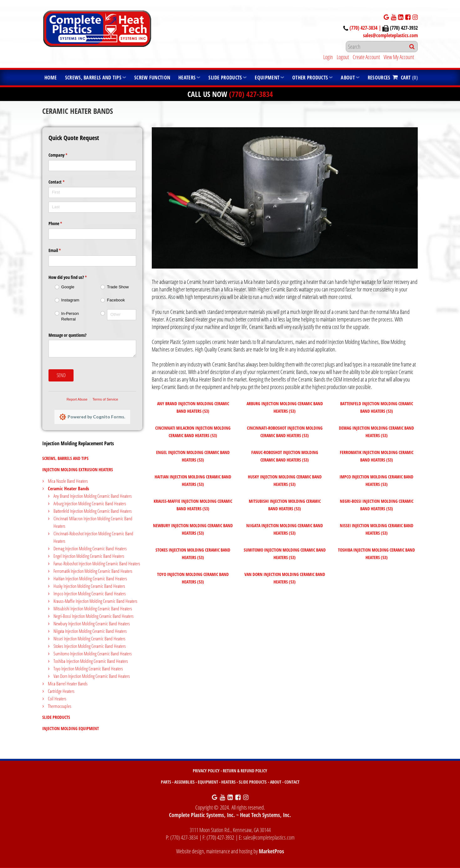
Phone (63, 224)
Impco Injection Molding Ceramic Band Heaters (90, 593)
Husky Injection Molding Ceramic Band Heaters (89, 586)
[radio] (69, 287)
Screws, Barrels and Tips (93, 78)
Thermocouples (60, 706)
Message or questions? (67, 335)
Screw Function (152, 78)
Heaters (187, 78)
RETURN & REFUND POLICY (245, 771)
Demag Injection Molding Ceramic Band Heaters (90, 548)
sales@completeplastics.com (390, 35)
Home (51, 78)
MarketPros (271, 851)
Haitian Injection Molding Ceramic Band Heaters (90, 578)
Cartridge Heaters (61, 691)
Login (328, 57)
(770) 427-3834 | (366, 28)
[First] (92, 192)
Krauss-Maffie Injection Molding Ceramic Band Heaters (95, 601)
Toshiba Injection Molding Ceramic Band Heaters (91, 661)
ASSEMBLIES (184, 782)
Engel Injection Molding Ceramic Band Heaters (89, 556)
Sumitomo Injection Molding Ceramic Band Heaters (93, 654)
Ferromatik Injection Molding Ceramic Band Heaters (93, 571)
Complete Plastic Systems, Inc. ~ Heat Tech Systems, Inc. (230, 815)
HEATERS (228, 782)
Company (65, 155)
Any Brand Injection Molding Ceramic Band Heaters (93, 496)
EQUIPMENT (208, 782)
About (348, 78)
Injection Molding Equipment (71, 728)
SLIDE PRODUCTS (253, 782)
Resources (379, 78)
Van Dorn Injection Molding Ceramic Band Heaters (92, 676)
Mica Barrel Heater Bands (68, 684)
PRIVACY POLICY (206, 771)
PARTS (166, 782)
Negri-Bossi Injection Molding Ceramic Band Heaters (94, 616)
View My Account (399, 57)
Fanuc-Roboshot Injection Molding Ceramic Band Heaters (97, 563)
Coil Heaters (57, 699)
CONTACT (292, 782)
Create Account (366, 57)
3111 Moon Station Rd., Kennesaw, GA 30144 (230, 830)
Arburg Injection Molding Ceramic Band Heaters (90, 503)
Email (62, 250)
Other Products (310, 78)
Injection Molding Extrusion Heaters (78, 469)
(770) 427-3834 (251, 94)
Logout (343, 57)
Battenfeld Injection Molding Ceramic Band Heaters (93, 511)
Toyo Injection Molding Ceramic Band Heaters (88, 669)
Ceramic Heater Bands (69, 488)
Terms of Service (105, 399)
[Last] (92, 207)
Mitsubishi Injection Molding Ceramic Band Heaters (93, 608)
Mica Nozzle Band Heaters (68, 481)
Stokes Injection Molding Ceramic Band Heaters (90, 646)
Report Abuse (77, 399)
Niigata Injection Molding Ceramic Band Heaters (90, 631)
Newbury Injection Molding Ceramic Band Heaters (92, 623)
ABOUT (276, 782)
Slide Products (225, 78)
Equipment (267, 78)
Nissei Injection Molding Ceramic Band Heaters (89, 638)
